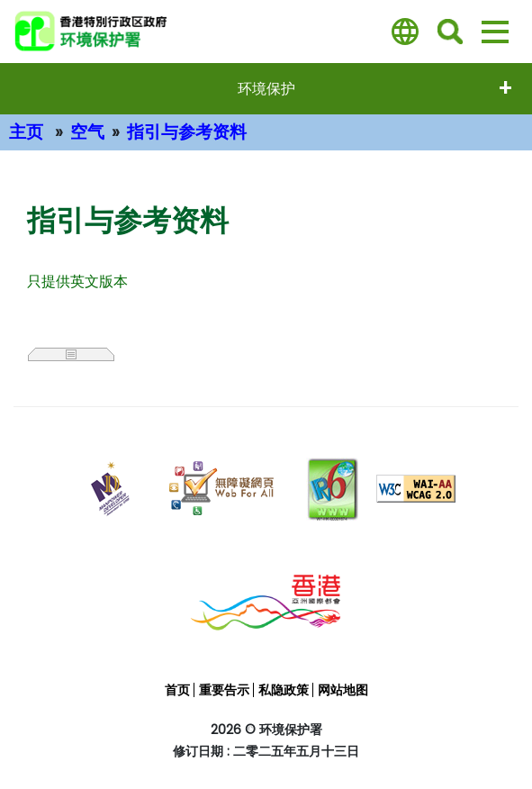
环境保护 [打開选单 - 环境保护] (266, 89)
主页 (26, 132)
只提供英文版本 (77, 281)
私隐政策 (284, 690)
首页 (177, 690)
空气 (87, 132)
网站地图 (343, 690)
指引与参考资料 (187, 132)
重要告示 (224, 690)
